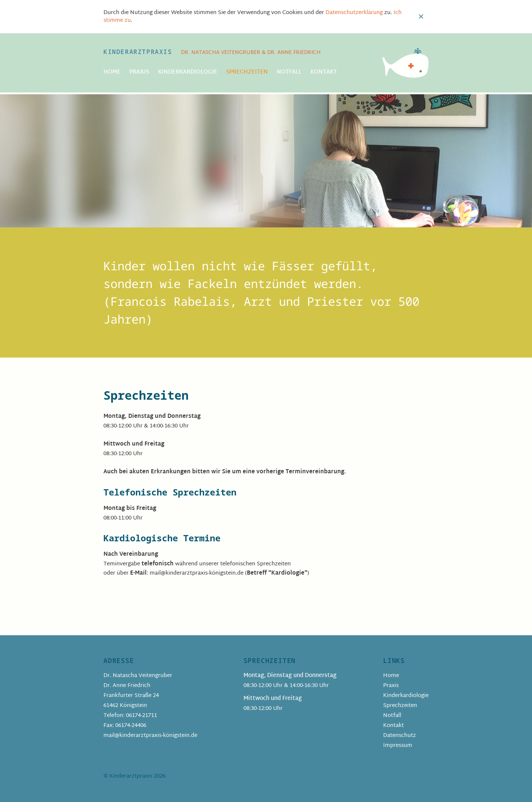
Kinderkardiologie (188, 72)
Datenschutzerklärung (354, 13)
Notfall (289, 72)
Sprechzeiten (247, 72)
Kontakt (324, 72)
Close (421, 17)
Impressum (398, 746)
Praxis (139, 72)
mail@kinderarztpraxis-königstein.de (150, 736)
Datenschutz (400, 736)
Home (112, 72)
